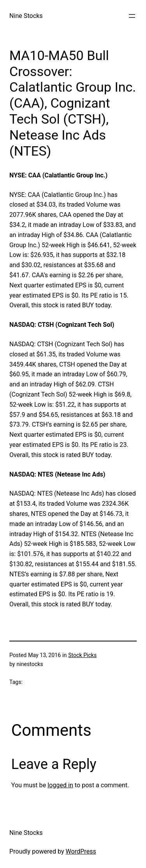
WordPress (81, 851)
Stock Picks (82, 655)
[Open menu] (132, 16)
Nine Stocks (26, 16)
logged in (60, 785)
